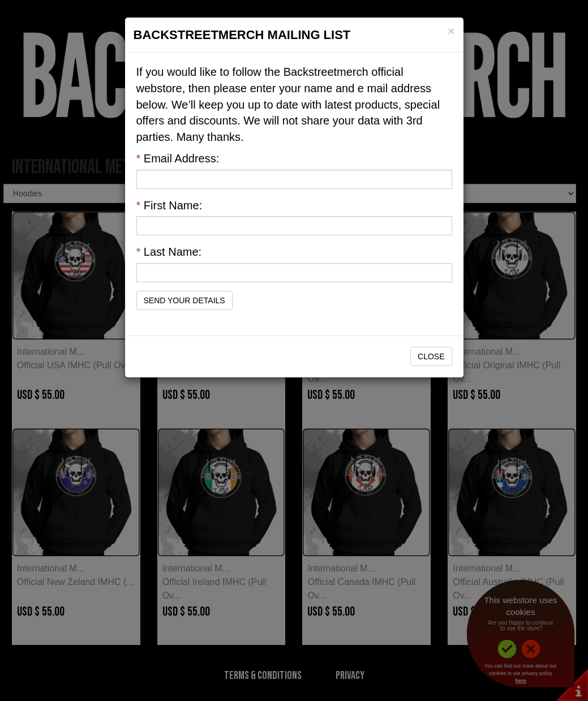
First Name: (169, 205)
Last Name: (169, 252)
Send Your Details (184, 300)
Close (431, 356)
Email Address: (178, 158)
